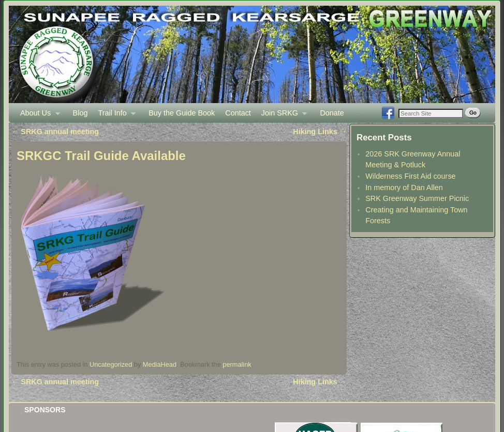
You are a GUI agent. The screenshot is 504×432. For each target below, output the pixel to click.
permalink (237, 364)
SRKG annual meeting (55, 132)
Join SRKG (282, 116)
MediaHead (160, 364)
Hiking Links (320, 132)
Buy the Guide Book (182, 113)
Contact (238, 113)
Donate (332, 113)
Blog (80, 113)
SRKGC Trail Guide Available (101, 156)
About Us (38, 116)
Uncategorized (111, 364)
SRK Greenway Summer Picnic (417, 198)
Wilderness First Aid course (410, 176)
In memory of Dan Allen (404, 188)
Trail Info (114, 116)
